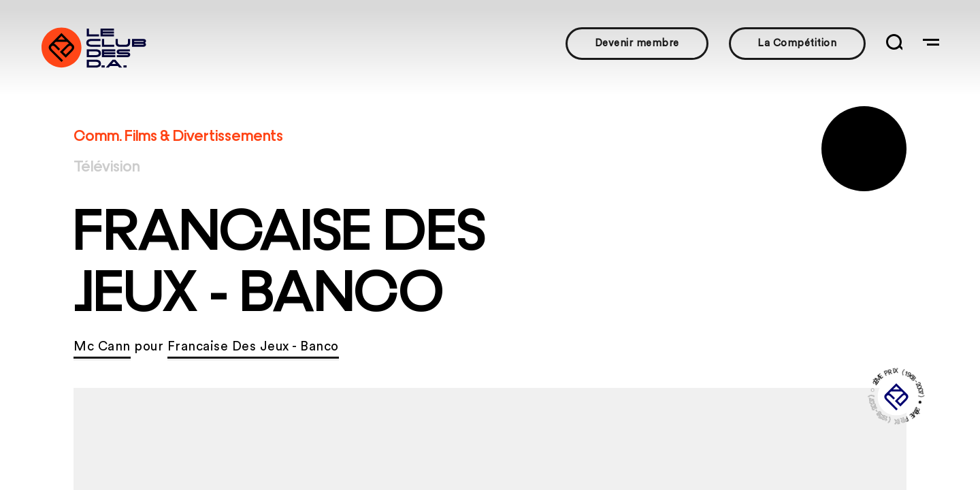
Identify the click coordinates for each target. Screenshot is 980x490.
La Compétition (797, 43)
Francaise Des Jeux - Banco (253, 347)
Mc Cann (102, 347)
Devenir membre (637, 43)
